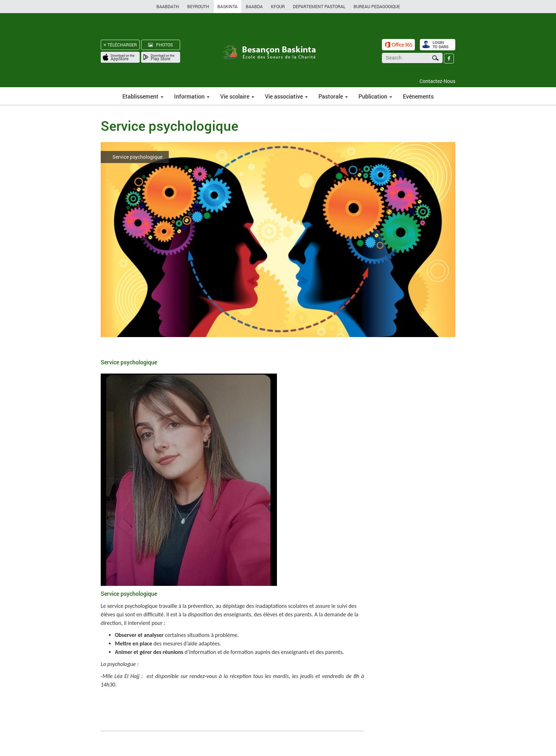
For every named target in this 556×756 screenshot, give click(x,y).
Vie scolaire (237, 96)
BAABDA (254, 6)
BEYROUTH (198, 6)
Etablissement (143, 96)
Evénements (418, 96)
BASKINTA (227, 6)
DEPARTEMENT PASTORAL (319, 6)
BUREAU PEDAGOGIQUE (377, 6)
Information (192, 96)
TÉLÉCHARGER (120, 45)
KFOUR (278, 6)
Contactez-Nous (437, 81)
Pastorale (333, 96)
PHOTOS (160, 45)
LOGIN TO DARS (441, 44)
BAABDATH (168, 6)
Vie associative (286, 96)
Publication (375, 96)
